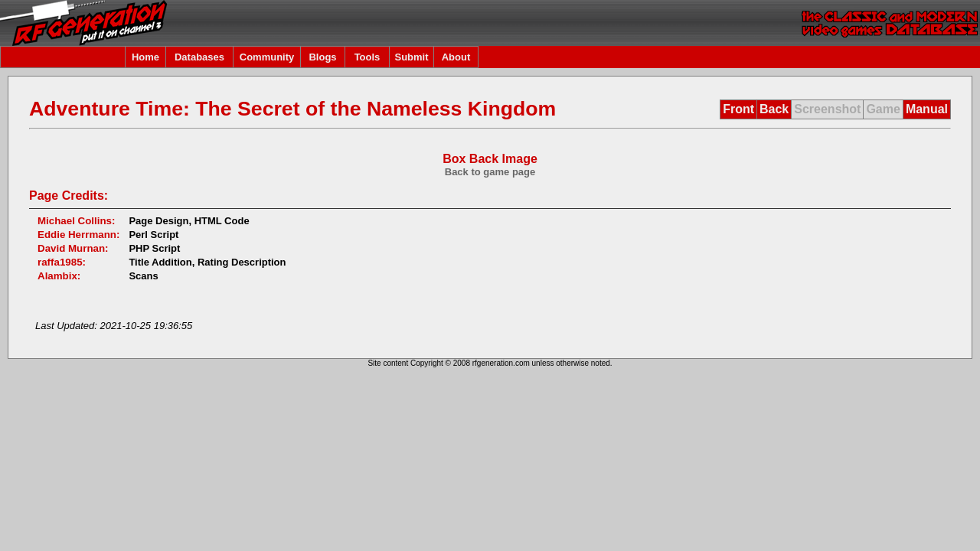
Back (774, 109)
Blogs (322, 57)
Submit (411, 57)
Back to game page (490, 172)
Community (267, 57)
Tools (367, 57)
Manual (927, 109)
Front (738, 109)
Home (145, 57)
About (456, 57)
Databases (199, 57)
